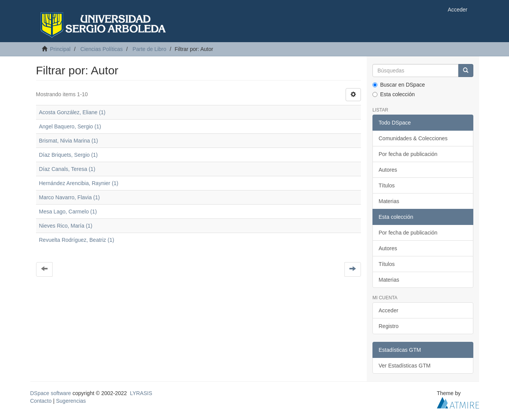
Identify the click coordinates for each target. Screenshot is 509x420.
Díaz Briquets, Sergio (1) (68, 155)
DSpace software (51, 393)
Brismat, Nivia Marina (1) (69, 141)
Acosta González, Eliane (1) (72, 112)
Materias (389, 201)
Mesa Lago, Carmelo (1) (68, 212)
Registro (389, 326)
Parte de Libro (150, 49)
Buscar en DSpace (399, 85)
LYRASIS (141, 393)
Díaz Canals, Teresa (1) (67, 169)
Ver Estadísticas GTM (404, 366)
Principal (60, 49)
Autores (388, 170)
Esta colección (394, 94)
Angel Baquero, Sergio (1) (70, 126)
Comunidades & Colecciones (413, 138)
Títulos (387, 185)
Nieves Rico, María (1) (66, 226)
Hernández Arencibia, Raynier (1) (79, 183)
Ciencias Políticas (102, 49)
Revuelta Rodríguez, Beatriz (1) (77, 240)
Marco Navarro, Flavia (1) (70, 197)
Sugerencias (71, 401)
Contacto (41, 401)
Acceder (388, 310)
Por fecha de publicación (408, 154)
